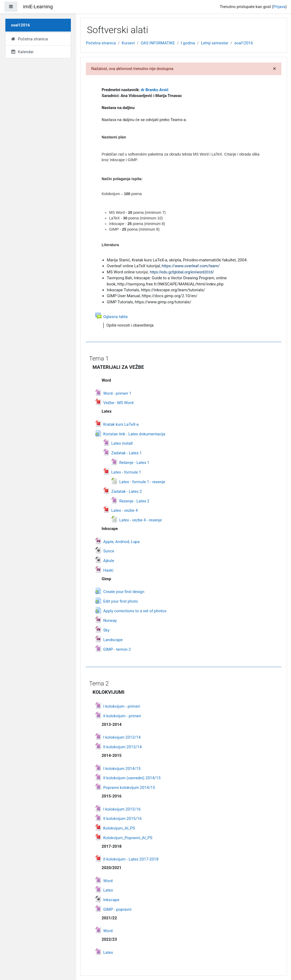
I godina (188, 43)
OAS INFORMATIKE (158, 43)
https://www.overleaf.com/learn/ (191, 266)
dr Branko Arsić (155, 90)
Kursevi (128, 43)
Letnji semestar (215, 43)
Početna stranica (101, 43)
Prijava (279, 7)
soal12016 (244, 43)
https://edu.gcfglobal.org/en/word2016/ (182, 272)
